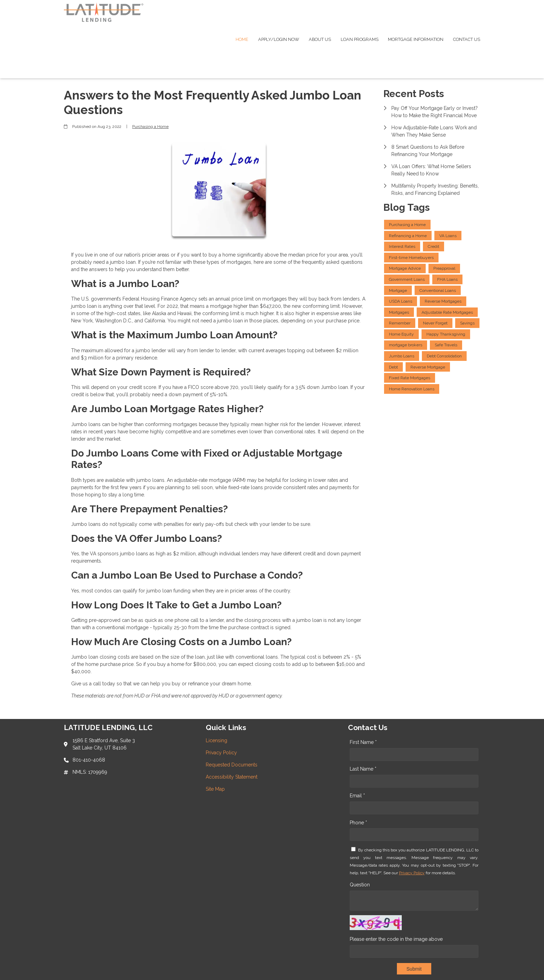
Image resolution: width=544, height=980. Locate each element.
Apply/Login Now (279, 39)
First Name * (363, 742)
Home (242, 39)
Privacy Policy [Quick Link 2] (221, 753)
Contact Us (467, 39)
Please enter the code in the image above (396, 939)
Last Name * (363, 769)
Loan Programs (360, 39)
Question (360, 885)
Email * (357, 796)
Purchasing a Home (150, 127)
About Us (320, 39)
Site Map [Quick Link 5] (215, 789)
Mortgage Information (416, 39)
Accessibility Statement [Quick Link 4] (232, 777)
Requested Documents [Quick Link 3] (232, 765)
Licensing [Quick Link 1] (216, 740)
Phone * (358, 823)
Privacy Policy (412, 873)
